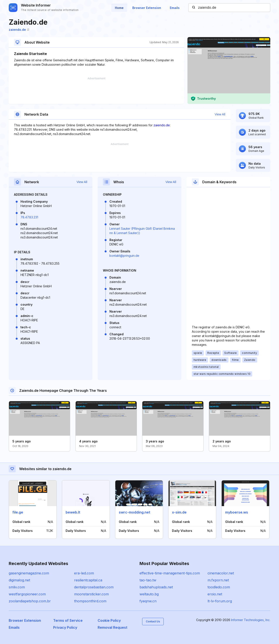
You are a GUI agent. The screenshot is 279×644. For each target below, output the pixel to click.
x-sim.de (179, 512)
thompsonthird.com (90, 601)
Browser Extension (147, 8)
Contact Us (153, 621)
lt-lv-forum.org (220, 601)
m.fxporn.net (218, 580)
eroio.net (215, 594)
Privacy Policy (65, 627)
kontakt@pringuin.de (124, 256)
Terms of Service (68, 620)
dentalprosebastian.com (94, 587)
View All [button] (220, 114)
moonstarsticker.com (91, 594)
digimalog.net (19, 580)
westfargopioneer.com (27, 594)
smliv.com (17, 587)
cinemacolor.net (221, 573)
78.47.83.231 (29, 217)
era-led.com (84, 573)
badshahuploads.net (156, 587)
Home (119, 8)
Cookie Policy (109, 620)
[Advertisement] (96, 91)
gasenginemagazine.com (29, 573)
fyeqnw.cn (148, 601)
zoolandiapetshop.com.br (30, 601)
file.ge (18, 512)
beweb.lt (73, 512)
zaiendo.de (19, 30)
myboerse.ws (237, 512)
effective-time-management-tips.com (170, 573)
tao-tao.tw (148, 580)
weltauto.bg (149, 594)
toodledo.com (219, 587)
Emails (175, 8)
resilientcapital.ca (88, 580)
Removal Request (112, 627)
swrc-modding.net (134, 512)
